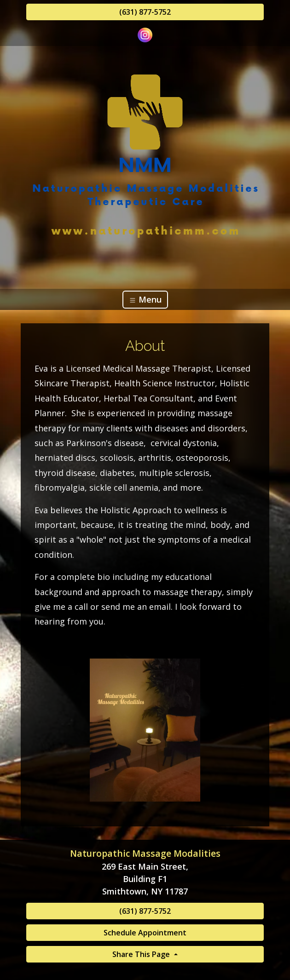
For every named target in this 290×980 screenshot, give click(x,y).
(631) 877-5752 (145, 12)
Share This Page (142, 954)
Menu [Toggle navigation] (145, 299)
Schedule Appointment (145, 933)
